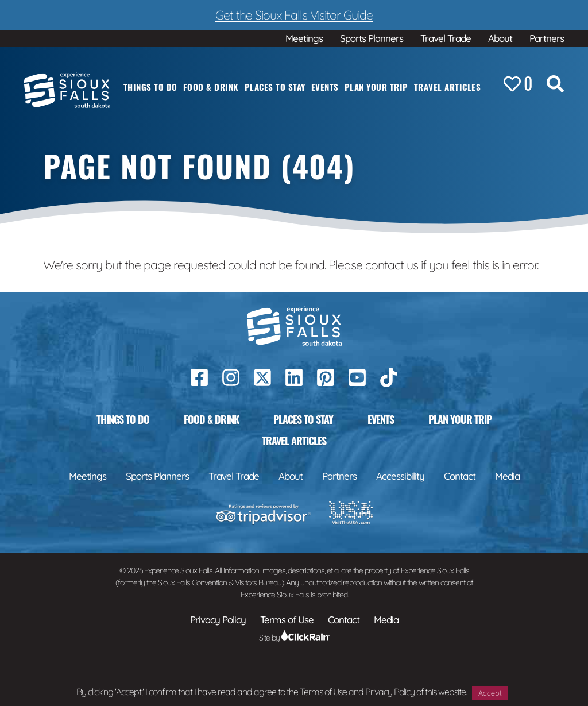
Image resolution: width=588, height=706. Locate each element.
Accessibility (400, 476)
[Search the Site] (555, 86)
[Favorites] (518, 84)
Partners (547, 38)
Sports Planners (372, 38)
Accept (490, 693)
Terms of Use (323, 692)
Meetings (304, 38)
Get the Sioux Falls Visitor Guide (294, 15)
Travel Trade (446, 38)
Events (325, 87)
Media (507, 476)
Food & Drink (211, 87)
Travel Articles (448, 87)
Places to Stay (275, 87)
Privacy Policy (390, 692)
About (500, 38)
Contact (460, 476)
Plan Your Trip (376, 87)
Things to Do (150, 87)
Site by (294, 638)
